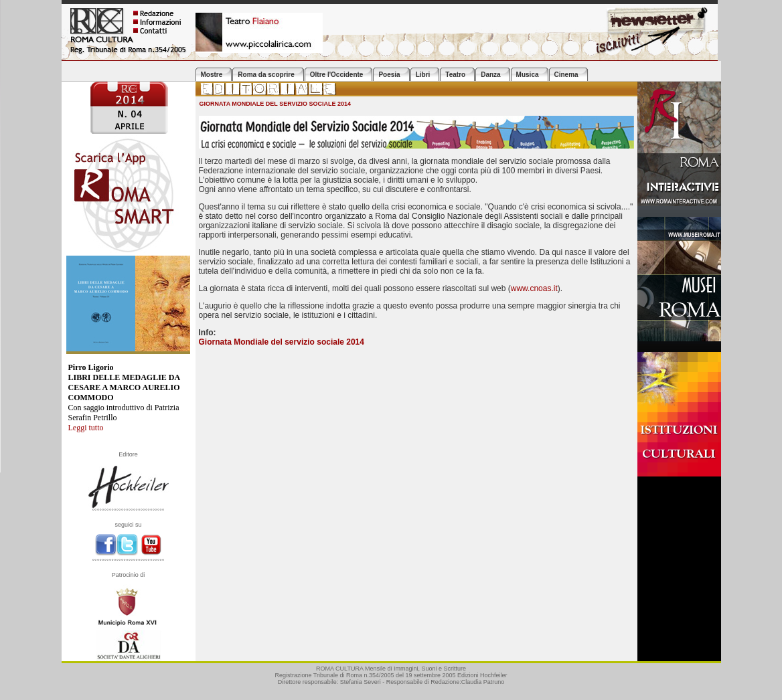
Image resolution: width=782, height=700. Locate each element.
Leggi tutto (86, 428)
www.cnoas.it (534, 288)
